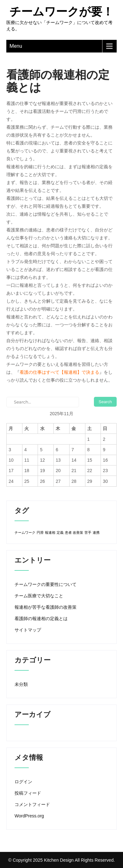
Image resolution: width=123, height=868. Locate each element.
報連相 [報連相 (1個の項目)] (50, 532)
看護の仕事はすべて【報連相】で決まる (59, 372)
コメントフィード (32, 804)
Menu (16, 46)
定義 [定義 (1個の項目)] (60, 532)
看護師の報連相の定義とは (41, 619)
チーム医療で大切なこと (39, 596)
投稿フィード (28, 793)
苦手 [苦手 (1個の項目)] (88, 532)
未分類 (21, 684)
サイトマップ (28, 630)
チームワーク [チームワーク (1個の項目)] (25, 532)
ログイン (23, 782)
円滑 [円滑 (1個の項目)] (40, 532)
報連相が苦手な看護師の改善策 (46, 607)
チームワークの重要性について (46, 584)
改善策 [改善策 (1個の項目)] (78, 532)
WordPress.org (29, 816)
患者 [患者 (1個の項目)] (68, 532)
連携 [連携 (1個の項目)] (96, 532)
